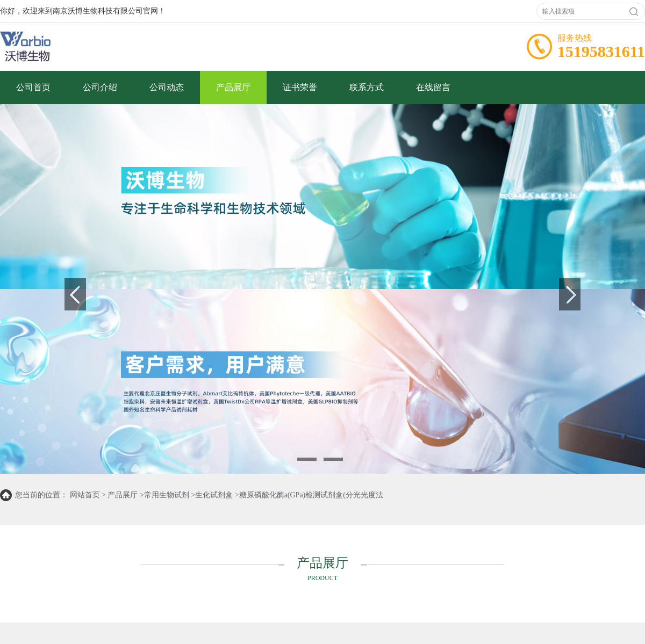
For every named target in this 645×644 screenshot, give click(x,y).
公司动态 (167, 87)
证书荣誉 (300, 87)
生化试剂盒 (214, 495)
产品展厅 (233, 87)
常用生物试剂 (167, 495)
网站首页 (85, 495)
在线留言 (433, 87)
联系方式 (367, 87)
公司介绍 (100, 87)
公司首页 (33, 87)
